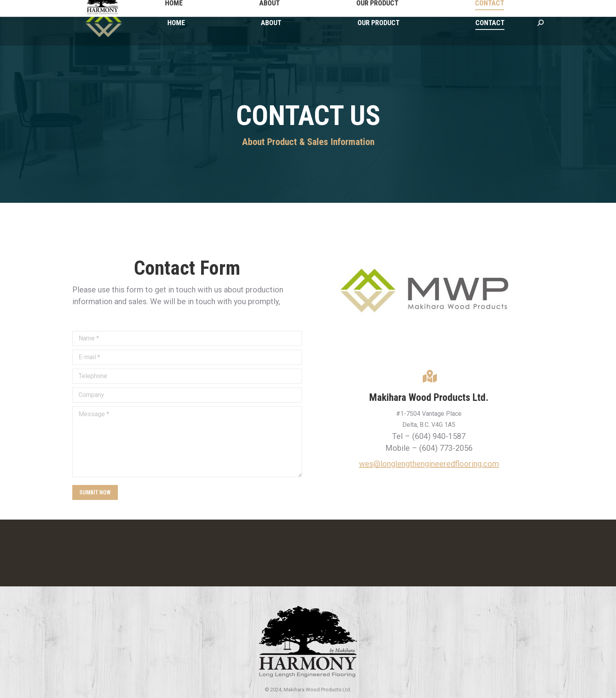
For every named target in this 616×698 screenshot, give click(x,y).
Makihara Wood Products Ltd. (429, 397)
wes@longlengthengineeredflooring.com (429, 464)
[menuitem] (176, 23)
